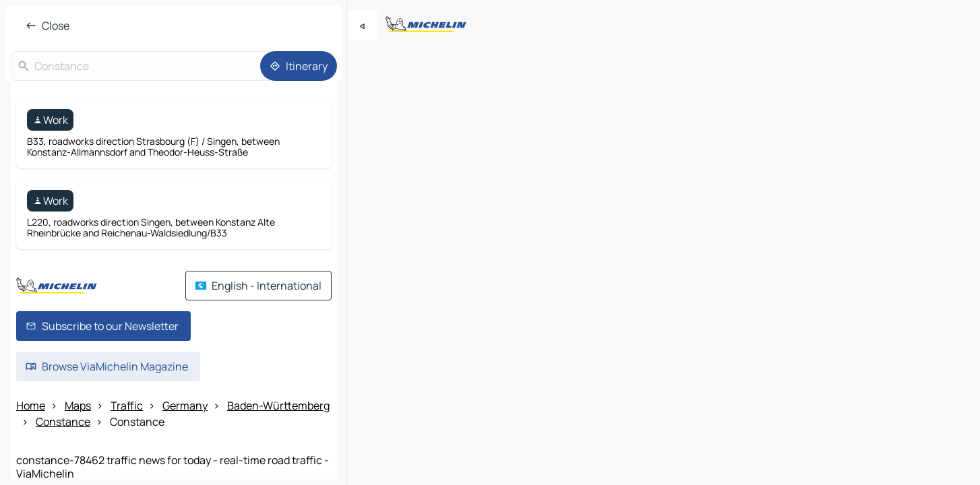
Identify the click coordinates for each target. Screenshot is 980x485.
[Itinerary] (299, 66)
